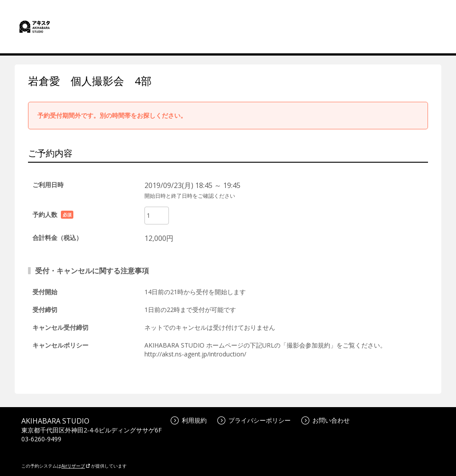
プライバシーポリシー (254, 420)
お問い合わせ (326, 420)
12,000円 (159, 238)
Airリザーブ (76, 466)
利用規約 (189, 420)
